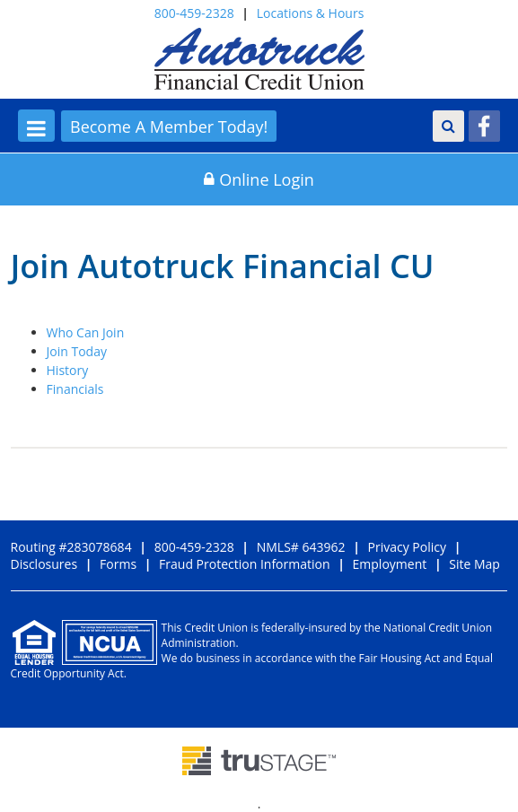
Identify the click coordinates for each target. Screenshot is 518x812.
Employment (390, 564)
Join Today (77, 351)
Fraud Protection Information (244, 564)
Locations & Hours (311, 13)
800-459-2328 (194, 13)
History (68, 370)
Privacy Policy (407, 547)
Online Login (259, 179)
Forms (118, 564)
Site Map (474, 564)
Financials (75, 389)
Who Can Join (86, 332)
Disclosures (44, 564)
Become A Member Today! (169, 127)
